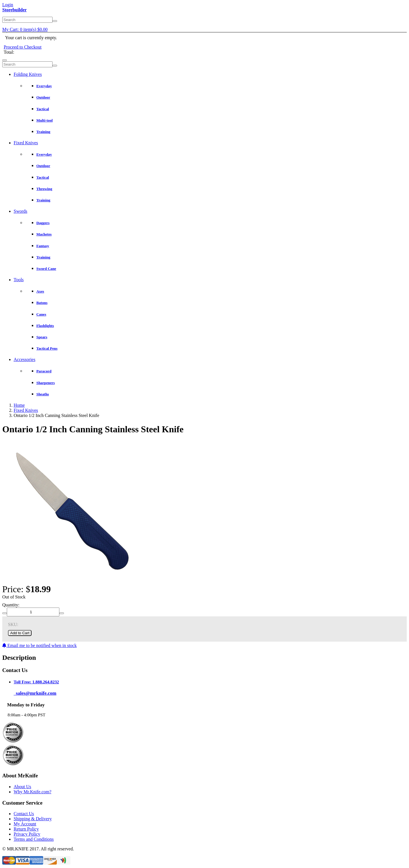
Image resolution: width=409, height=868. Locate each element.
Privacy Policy (27, 834)
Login (8, 5)
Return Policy (26, 829)
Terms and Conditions (34, 839)
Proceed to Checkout (23, 47)
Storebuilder (14, 10)
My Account (25, 824)
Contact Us (24, 814)
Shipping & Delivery (33, 819)
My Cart (25, 29)
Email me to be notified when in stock (39, 645)
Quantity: (11, 605)
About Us (22, 787)
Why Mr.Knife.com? (33, 792)
